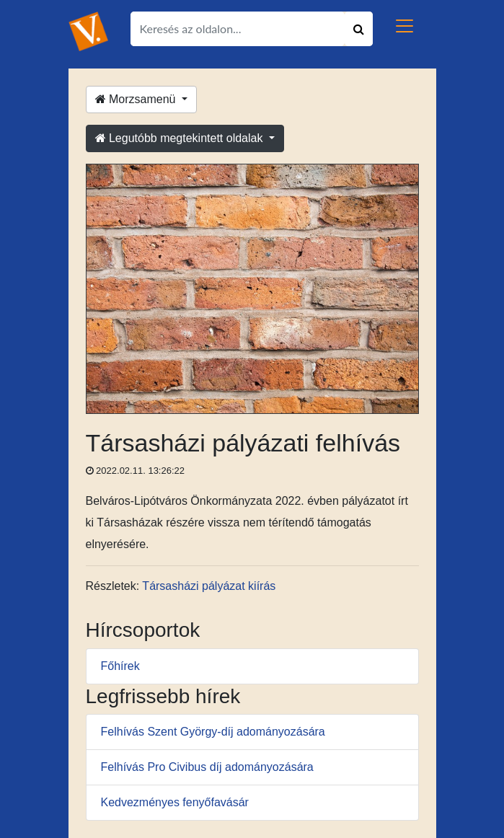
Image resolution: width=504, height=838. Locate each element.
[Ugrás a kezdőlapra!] (88, 31)
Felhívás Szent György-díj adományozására (213, 732)
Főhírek (120, 666)
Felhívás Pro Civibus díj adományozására (207, 767)
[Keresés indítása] (359, 29)
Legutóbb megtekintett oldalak (181, 138)
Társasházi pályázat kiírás (209, 586)
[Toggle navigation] (404, 26)
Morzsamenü (137, 99)
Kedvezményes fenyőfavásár (175, 802)
